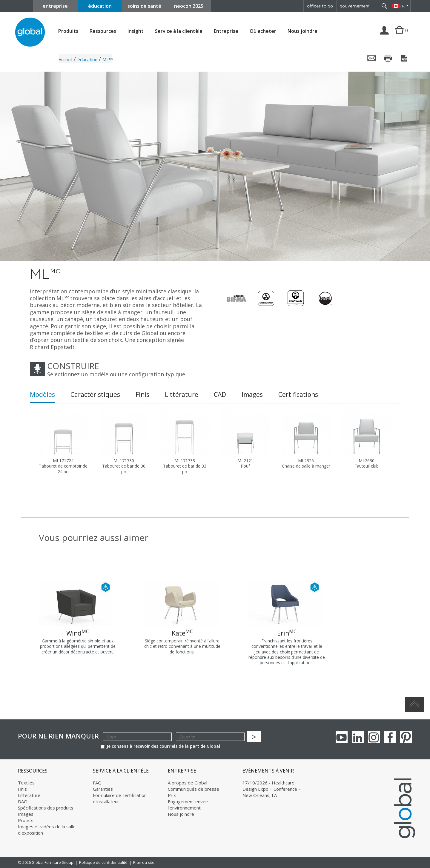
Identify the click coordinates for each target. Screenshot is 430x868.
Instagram (374, 737)
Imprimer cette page (388, 58)
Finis (22, 789)
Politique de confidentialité (103, 862)
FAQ (97, 783)
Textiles (26, 783)
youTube (342, 737)
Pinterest (406, 737)
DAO (23, 801)
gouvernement (354, 6)
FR (403, 6)
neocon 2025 (189, 6)
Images (26, 814)
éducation (100, 6)
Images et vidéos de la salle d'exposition (47, 830)
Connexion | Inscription (385, 37)
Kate (182, 633)
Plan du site (144, 862)
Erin (287, 633)
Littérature (29, 795)
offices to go (320, 6)
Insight (136, 31)
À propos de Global (188, 783)
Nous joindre (302, 31)
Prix (172, 795)
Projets (26, 820)
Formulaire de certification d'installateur (120, 798)
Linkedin (358, 737)
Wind (78, 633)
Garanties (103, 789)
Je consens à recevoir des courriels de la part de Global (160, 746)
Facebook (390, 737)
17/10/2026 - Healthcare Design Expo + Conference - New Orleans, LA (271, 789)
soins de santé (144, 6)
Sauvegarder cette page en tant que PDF (405, 58)
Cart (399, 36)
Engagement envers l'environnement (189, 805)
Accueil (65, 59)
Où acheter (263, 31)
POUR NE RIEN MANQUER (58, 736)
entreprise (55, 6)
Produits (68, 31)
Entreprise (226, 31)
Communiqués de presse (193, 789)
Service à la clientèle (179, 31)
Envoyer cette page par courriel (372, 58)
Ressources (103, 31)
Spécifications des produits (46, 808)
